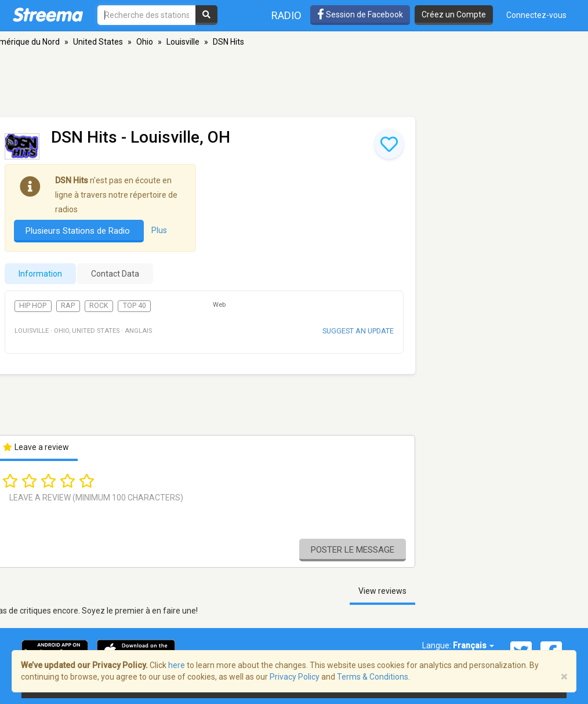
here (177, 665)
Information (40, 274)
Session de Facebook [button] (360, 14)
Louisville (183, 42)
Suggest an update (358, 331)
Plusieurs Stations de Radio (79, 231)
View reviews (382, 591)
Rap (68, 306)
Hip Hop (33, 306)
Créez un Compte (454, 14)
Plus (159, 230)
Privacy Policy (295, 677)
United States (98, 42)
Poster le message (353, 550)
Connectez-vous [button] (536, 15)
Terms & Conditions (373, 677)
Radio (286, 15)
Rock (99, 306)
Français (473, 645)
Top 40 (135, 306)
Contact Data (115, 274)
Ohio (145, 42)
